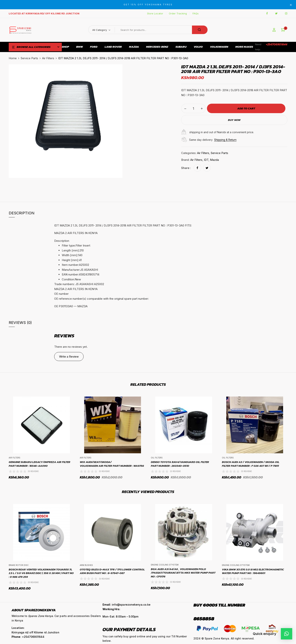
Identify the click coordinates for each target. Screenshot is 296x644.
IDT (206, 160)
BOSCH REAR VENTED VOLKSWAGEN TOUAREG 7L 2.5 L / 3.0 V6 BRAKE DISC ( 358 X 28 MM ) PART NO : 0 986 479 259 (41, 573)
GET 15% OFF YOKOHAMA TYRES (148, 5)
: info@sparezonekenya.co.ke (126, 605)
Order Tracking (178, 13)
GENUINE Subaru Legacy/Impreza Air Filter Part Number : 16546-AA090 (40, 464)
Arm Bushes (86, 565)
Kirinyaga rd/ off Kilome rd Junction (35, 632)
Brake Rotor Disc (19, 565)
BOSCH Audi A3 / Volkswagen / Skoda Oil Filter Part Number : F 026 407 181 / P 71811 (251, 464)
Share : (186, 168)
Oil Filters (157, 458)
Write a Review (69, 357)
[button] (283, 30)
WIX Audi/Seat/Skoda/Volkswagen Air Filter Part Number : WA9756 (112, 464)
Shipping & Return (225, 140)
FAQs (196, 13)
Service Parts (29, 58)
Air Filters (48, 58)
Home (13, 58)
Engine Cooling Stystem (165, 565)
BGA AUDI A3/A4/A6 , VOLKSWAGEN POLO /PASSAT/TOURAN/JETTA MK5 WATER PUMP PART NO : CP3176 (183, 573)
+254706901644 (277, 44)
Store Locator (155, 13)
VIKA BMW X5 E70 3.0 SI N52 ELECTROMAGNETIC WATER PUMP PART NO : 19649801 (253, 571)
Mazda (214, 160)
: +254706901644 (28, 637)
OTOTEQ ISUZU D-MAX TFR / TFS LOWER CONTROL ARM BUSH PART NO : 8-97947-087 (112, 571)
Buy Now (234, 120)
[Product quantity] (193, 108)
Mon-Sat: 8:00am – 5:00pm (120, 616)
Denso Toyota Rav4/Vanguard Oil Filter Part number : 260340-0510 (180, 464)
